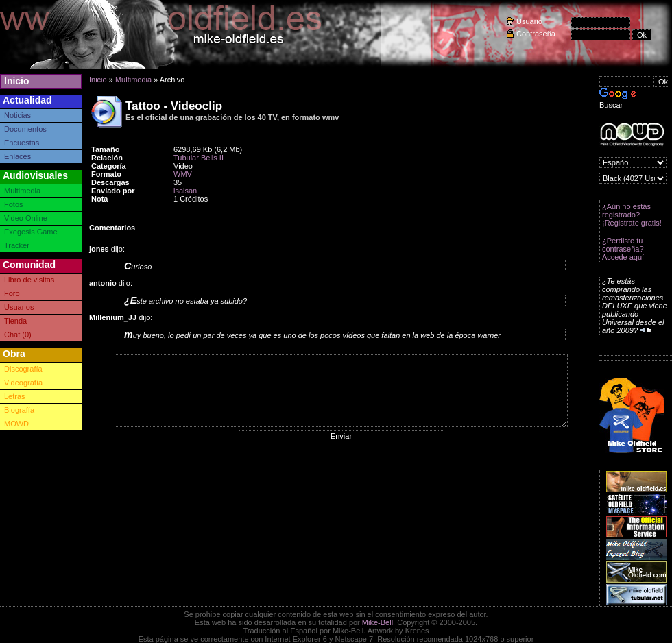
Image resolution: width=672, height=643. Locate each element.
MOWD (16, 424)
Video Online (26, 218)
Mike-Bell (377, 622)
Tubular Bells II (199, 158)
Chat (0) (18, 335)
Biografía (19, 410)
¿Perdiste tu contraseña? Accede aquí (623, 249)
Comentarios (112, 228)
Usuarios (19, 307)
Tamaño (105, 149)
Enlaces (17, 156)
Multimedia (22, 191)
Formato (106, 174)
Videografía (23, 383)
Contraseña (536, 34)
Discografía (23, 369)
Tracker (17, 245)
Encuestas (22, 143)
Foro (12, 293)
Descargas (110, 182)
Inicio (17, 81)
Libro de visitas (29, 280)
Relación (107, 158)
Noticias (17, 115)
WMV (183, 174)
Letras (15, 396)
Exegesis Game (31, 232)
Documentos (25, 129)
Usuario (529, 21)
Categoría (109, 166)
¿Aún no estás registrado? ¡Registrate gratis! (632, 215)
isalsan (185, 191)
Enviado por (113, 191)
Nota (99, 199)
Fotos (14, 204)
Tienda (15, 321)
